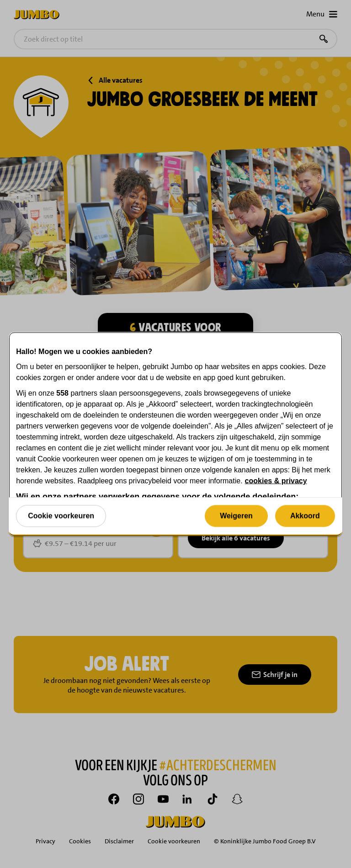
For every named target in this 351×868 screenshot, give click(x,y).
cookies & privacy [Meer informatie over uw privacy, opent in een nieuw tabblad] (276, 481)
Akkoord (305, 516)
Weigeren (236, 516)
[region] (175, 434)
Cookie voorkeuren (61, 516)
